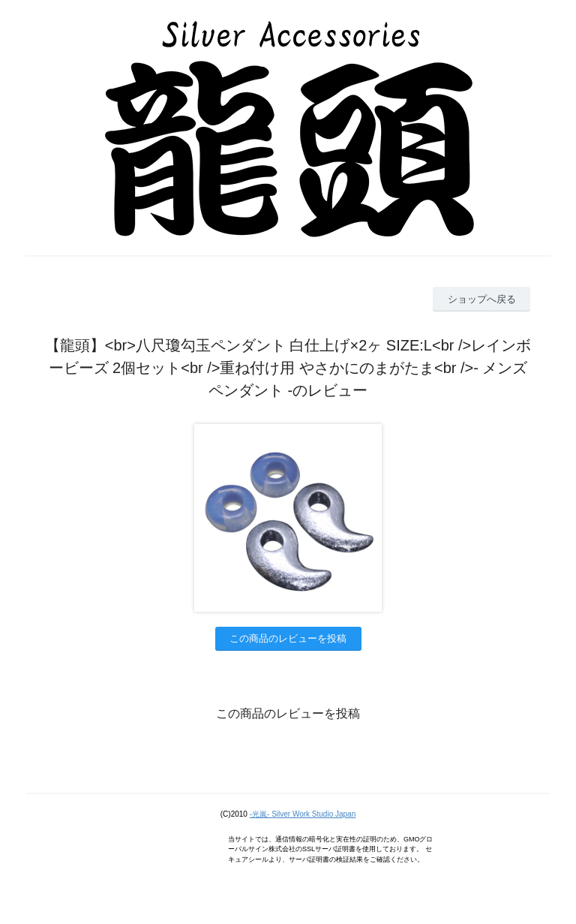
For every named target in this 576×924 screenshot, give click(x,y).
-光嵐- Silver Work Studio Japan (303, 814)
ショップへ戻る (482, 299)
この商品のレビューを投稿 (288, 638)
